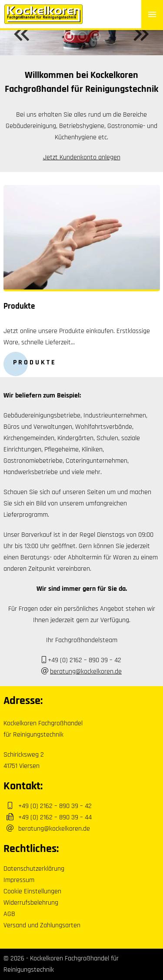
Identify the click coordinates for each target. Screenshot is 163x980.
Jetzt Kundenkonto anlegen (82, 157)
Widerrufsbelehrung (31, 903)
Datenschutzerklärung (34, 869)
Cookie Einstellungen (32, 891)
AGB (9, 914)
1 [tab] (69, 43)
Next (141, 34)
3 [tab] (95, 43)
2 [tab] (82, 43)
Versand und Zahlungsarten (42, 925)
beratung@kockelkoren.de (86, 672)
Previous (22, 34)
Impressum (19, 880)
